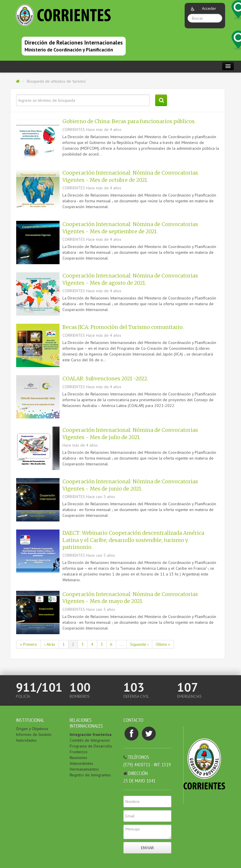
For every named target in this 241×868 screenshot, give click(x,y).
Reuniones (78, 758)
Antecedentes (81, 763)
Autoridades (26, 740)
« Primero (28, 644)
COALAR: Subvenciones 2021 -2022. (105, 379)
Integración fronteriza (91, 734)
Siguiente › (139, 644)
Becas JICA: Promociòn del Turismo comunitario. (123, 327)
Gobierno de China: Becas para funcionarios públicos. (129, 121)
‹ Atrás (50, 644)
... (121, 644)
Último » (163, 644)
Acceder (209, 8)
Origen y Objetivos (32, 729)
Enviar (147, 848)
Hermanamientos (84, 769)
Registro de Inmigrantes (90, 775)
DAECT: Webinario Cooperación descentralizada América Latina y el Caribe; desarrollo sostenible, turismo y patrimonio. (133, 540)
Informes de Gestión (34, 734)
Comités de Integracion (90, 740)
